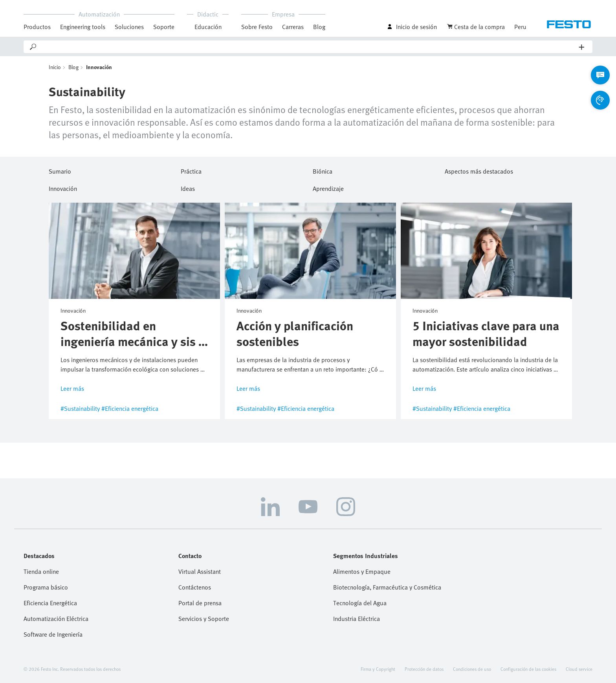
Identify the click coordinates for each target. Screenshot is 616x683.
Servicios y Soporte (204, 619)
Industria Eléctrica (357, 619)
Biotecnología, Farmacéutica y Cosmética (387, 587)
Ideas (188, 187)
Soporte (164, 27)
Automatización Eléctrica (56, 619)
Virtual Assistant (200, 571)
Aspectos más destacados (479, 170)
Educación (208, 27)
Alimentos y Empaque (362, 571)
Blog (319, 27)
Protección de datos (424, 669)
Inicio (55, 67)
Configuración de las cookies (528, 669)
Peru (520, 27)
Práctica (191, 170)
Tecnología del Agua (360, 603)
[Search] (308, 47)
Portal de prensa (200, 603)
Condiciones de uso (472, 669)
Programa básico (46, 587)
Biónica (323, 170)
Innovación (63, 187)
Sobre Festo (257, 27)
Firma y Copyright (378, 669)
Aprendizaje (328, 187)
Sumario (60, 170)
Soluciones (129, 27)
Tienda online (41, 571)
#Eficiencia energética (130, 408)
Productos (37, 27)
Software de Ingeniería (53, 634)
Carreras (293, 27)
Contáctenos (195, 587)
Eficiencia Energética (50, 603)
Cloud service (579, 669)
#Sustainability (80, 408)
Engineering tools (83, 27)
